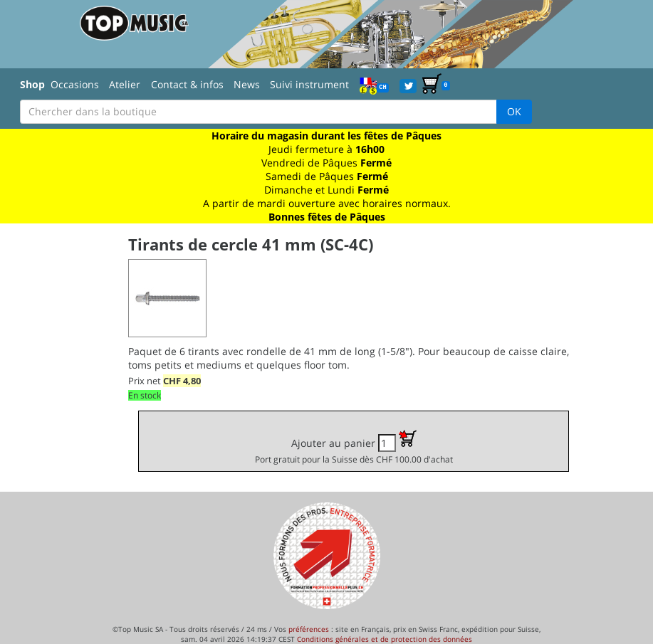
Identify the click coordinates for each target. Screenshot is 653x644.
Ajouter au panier (354, 447)
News (247, 84)
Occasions (75, 84)
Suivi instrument (309, 84)
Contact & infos (187, 84)
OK (514, 111)
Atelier (125, 84)
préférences (309, 629)
